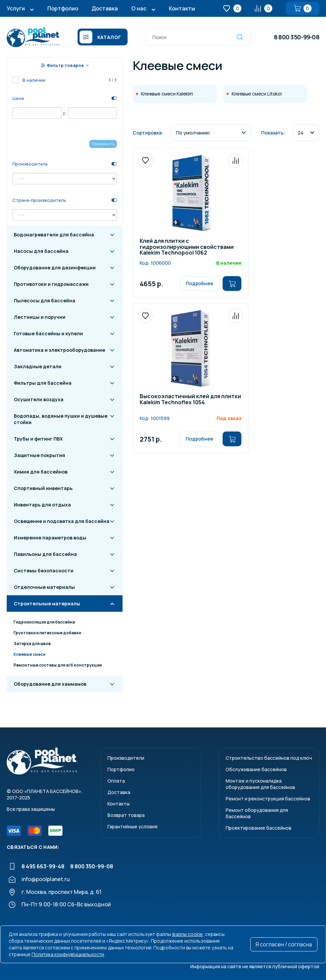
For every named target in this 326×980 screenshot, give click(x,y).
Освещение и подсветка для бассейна (62, 521)
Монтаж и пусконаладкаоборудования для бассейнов (260, 784)
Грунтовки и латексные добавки (47, 633)
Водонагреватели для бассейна (54, 235)
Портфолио (63, 8)
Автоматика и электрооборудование (59, 350)
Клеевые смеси (29, 654)
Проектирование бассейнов (259, 828)
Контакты (182, 8)
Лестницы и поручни (40, 317)
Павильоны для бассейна (45, 554)
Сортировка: (148, 133)
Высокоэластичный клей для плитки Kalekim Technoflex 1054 (190, 400)
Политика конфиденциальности (68, 954)
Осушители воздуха (39, 399)
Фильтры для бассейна (43, 383)
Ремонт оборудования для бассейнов (257, 813)
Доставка (105, 8)
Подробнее (199, 283)
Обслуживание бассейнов (256, 769)
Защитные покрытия (39, 455)
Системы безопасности (44, 571)
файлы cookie (187, 934)
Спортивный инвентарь (43, 488)
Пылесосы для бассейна (44, 300)
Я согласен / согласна (284, 944)
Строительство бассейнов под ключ (269, 758)
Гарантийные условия (132, 826)
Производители (126, 758)
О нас (139, 8)
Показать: (273, 133)
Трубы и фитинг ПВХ (38, 439)
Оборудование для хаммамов (50, 684)
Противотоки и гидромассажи (51, 284)
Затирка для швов (32, 644)
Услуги (16, 8)
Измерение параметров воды (50, 538)
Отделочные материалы (44, 587)
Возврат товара (126, 815)
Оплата (116, 781)
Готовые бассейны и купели (48, 333)
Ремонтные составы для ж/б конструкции (58, 665)
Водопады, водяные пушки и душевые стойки (61, 419)
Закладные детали (38, 366)
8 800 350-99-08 (297, 37)
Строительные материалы (47, 604)
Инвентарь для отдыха (42, 505)
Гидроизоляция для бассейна (44, 622)
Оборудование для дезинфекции (55, 268)
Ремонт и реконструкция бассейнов (268, 799)
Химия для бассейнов (41, 472)
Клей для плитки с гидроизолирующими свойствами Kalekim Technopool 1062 (187, 247)
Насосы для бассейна (41, 251)
